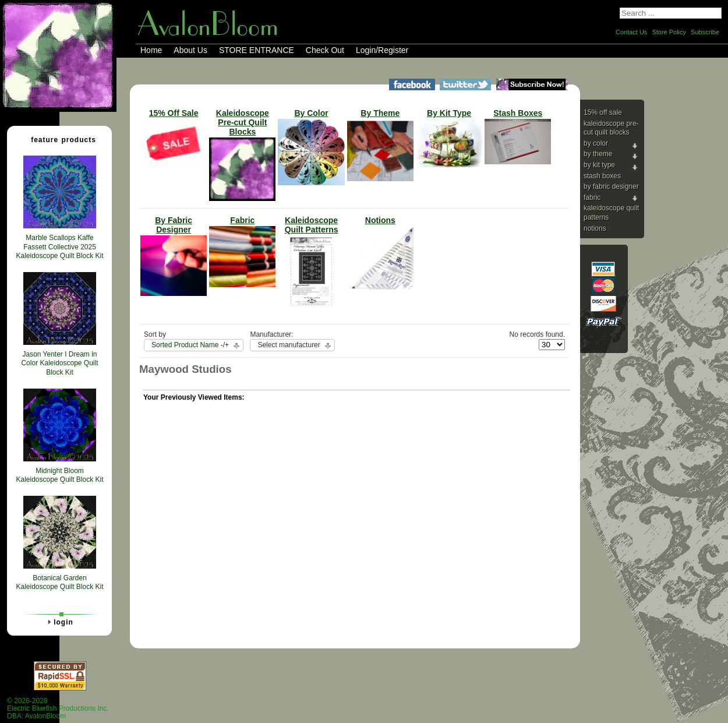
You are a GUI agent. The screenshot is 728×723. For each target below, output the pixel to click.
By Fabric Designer (611, 186)
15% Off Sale (603, 112)
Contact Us (631, 32)
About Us (190, 50)
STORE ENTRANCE (257, 50)
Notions (595, 228)
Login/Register (382, 50)
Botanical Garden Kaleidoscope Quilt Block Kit (59, 583)
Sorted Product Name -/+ (190, 345)
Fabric (592, 197)
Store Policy (669, 32)
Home (151, 50)
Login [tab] (59, 622)
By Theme (598, 154)
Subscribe (705, 32)
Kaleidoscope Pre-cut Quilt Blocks (611, 128)
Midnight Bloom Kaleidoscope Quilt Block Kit (59, 475)
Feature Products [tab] (59, 139)
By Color (596, 143)
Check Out (325, 50)
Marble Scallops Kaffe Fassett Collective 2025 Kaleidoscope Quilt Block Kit (59, 247)
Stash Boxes (602, 176)
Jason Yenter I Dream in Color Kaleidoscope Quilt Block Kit (59, 363)
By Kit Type (599, 165)
